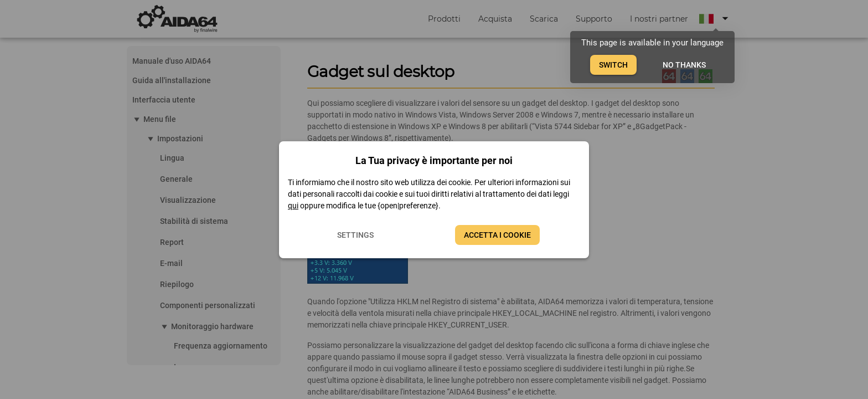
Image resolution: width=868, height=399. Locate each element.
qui (293, 206)
